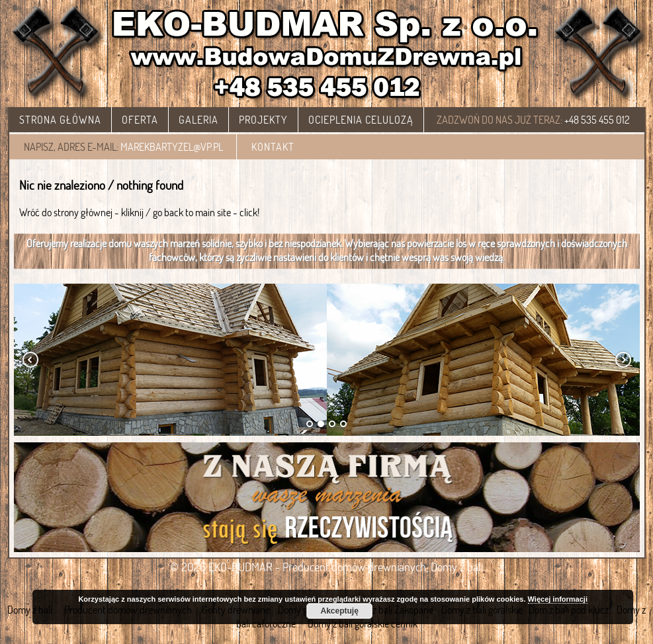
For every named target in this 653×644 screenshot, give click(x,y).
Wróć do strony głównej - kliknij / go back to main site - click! (139, 212)
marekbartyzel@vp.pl (172, 146)
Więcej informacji (558, 599)
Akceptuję (339, 611)
